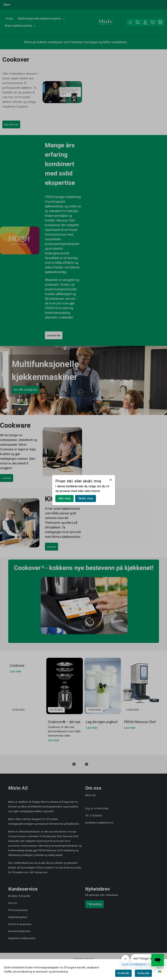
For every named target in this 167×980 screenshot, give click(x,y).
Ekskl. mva (86, 498)
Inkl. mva (64, 498)
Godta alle (143, 973)
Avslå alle (123, 973)
